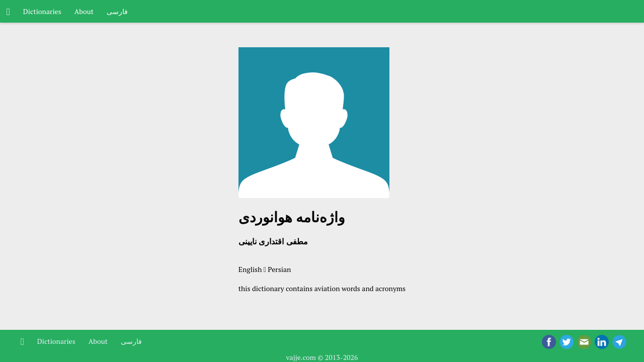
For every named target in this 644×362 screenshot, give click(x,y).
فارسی (117, 11)
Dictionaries (42, 11)
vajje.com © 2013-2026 (322, 357)
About (84, 11)
